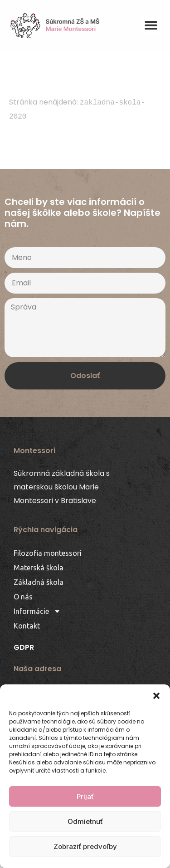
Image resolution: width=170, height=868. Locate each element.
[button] (156, 696)
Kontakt (27, 626)
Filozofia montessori (48, 553)
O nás (23, 597)
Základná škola (39, 582)
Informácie (37, 611)
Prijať (85, 796)
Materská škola (39, 568)
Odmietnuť (85, 821)
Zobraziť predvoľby (85, 846)
